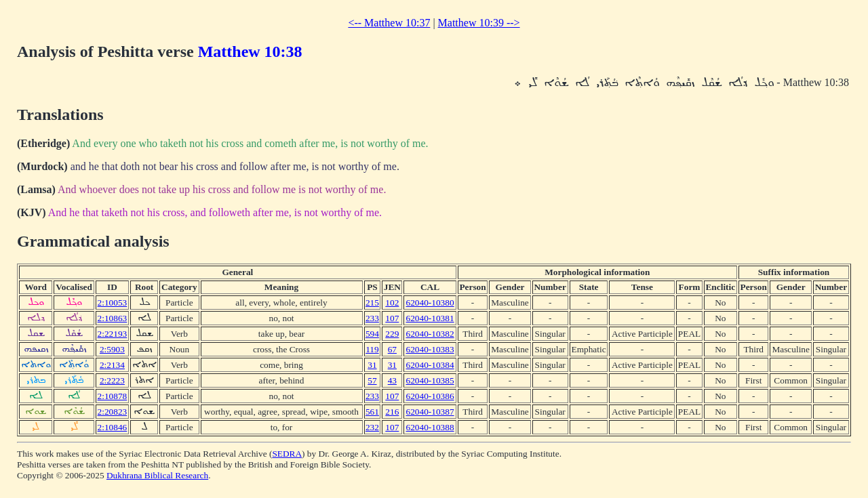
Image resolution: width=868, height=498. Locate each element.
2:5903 (112, 349)
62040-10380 (430, 303)
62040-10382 (430, 334)
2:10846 (113, 427)
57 (372, 380)
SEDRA (287, 454)
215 (372, 303)
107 (392, 318)
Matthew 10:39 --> (479, 23)
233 (372, 318)
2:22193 (113, 334)
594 (372, 334)
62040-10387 (430, 412)
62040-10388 (430, 427)
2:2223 (112, 380)
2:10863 (113, 318)
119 (372, 349)
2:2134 (112, 365)
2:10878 (113, 396)
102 (392, 303)
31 (372, 365)
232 (372, 427)
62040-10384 (430, 365)
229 (392, 334)
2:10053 (113, 303)
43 (392, 380)
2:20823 (113, 412)
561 (372, 412)
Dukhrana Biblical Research (157, 475)
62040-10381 (430, 318)
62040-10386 (430, 396)
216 (392, 412)
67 (392, 349)
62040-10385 (430, 380)
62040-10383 (430, 349)
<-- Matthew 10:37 (389, 23)
